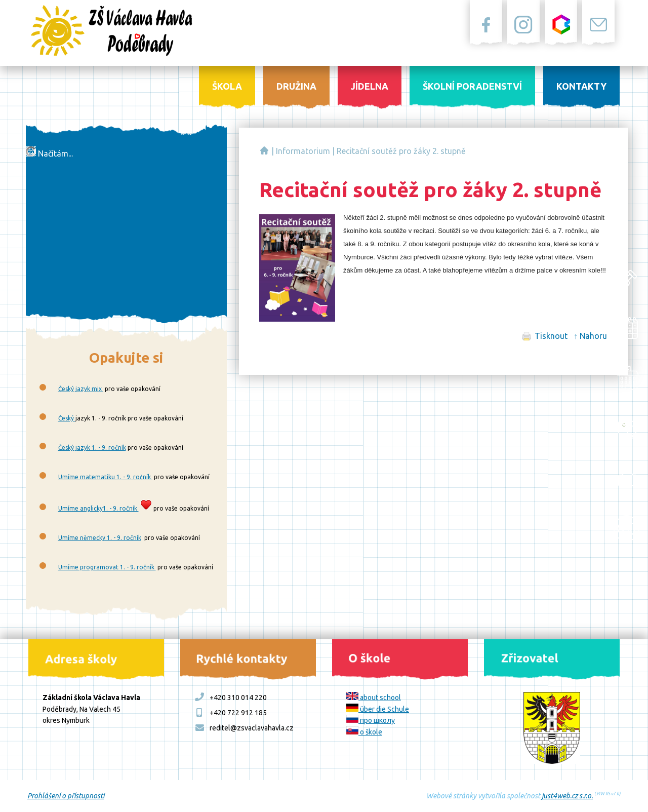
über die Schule (378, 709)
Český (67, 418)
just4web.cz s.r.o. (567, 796)
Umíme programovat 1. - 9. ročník (107, 567)
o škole (364, 732)
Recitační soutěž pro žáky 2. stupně (401, 151)
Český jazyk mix (81, 389)
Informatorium (303, 151)
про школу (371, 720)
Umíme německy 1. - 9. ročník (100, 538)
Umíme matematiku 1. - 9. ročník (105, 477)
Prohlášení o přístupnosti (66, 796)
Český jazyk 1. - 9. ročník (92, 448)
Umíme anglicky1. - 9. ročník (98, 508)
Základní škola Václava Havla (264, 150)
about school (374, 698)
